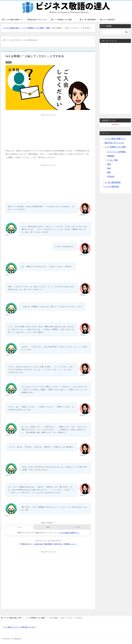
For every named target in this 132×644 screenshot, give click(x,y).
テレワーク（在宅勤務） (117, 152)
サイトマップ (16, 627)
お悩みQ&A (38, 544)
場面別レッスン (70, 544)
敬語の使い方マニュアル (37, 20)
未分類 (9, 62)
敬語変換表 (48, 544)
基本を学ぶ (59, 544)
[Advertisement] (48, 132)
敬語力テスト (27, 544)
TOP (12, 618)
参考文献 (25, 627)
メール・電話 (113, 160)
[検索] (115, 32)
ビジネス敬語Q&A (108, 20)
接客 (109, 172)
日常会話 (111, 176)
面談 (109, 164)
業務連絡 (111, 156)
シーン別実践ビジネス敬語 (61, 20)
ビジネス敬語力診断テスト (13, 20)
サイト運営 (7, 627)
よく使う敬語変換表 (88, 20)
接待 (109, 168)
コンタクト (32, 627)
